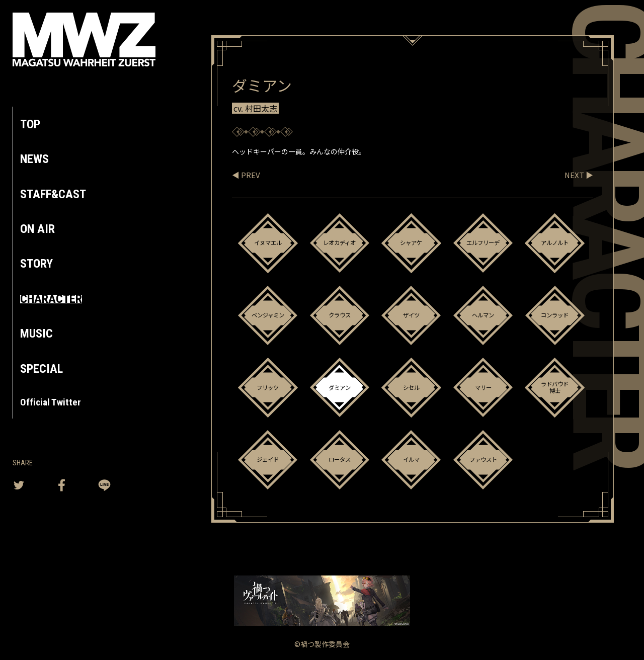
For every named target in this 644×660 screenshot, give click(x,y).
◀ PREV (247, 175)
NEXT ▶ (578, 175)
